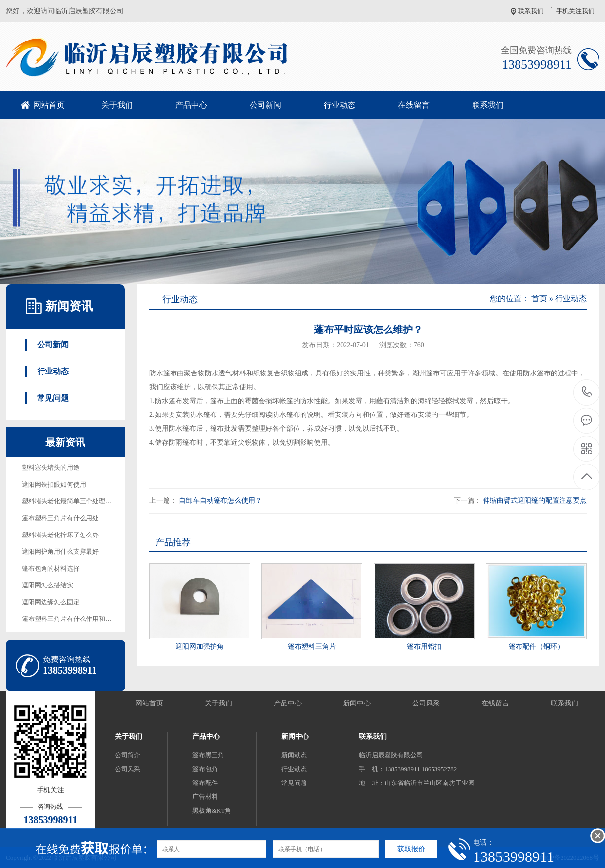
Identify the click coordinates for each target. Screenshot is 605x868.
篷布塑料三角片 (312, 646)
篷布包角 (205, 769)
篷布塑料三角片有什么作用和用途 (70, 619)
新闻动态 (294, 755)
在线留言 (414, 105)
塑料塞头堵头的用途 (51, 468)
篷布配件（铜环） (536, 646)
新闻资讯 (69, 306)
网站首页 (49, 105)
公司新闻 (265, 105)
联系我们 (531, 11)
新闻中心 (357, 703)
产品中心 (191, 105)
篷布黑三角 (208, 755)
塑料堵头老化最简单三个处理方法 (70, 501)
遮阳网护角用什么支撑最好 (60, 552)
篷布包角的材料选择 (51, 568)
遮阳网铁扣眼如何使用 (54, 484)
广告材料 (205, 797)
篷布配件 (205, 783)
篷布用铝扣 (424, 646)
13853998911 (587, 392)
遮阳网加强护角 (200, 646)
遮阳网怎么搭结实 (47, 585)
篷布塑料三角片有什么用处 (60, 518)
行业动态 (340, 105)
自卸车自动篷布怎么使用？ (220, 501)
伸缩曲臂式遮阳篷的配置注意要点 (535, 501)
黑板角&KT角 (212, 810)
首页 (539, 299)
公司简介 (128, 755)
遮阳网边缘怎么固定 (51, 602)
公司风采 (426, 703)
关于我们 (117, 105)
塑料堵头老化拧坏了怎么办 (60, 535)
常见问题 (53, 398)
